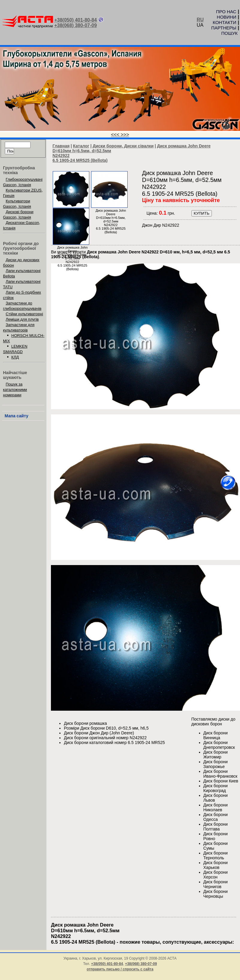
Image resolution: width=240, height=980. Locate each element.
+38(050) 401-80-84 (76, 20)
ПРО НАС (226, 12)
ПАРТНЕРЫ (224, 28)
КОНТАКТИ (224, 22)
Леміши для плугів (22, 319)
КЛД (15, 357)
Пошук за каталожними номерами (15, 390)
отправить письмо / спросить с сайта (120, 969)
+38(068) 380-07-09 (76, 25)
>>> (125, 135)
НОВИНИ (227, 17)
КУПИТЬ (202, 213)
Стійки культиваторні (24, 314)
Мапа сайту (17, 416)
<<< (116, 135)
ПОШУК (230, 33)
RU (200, 20)
